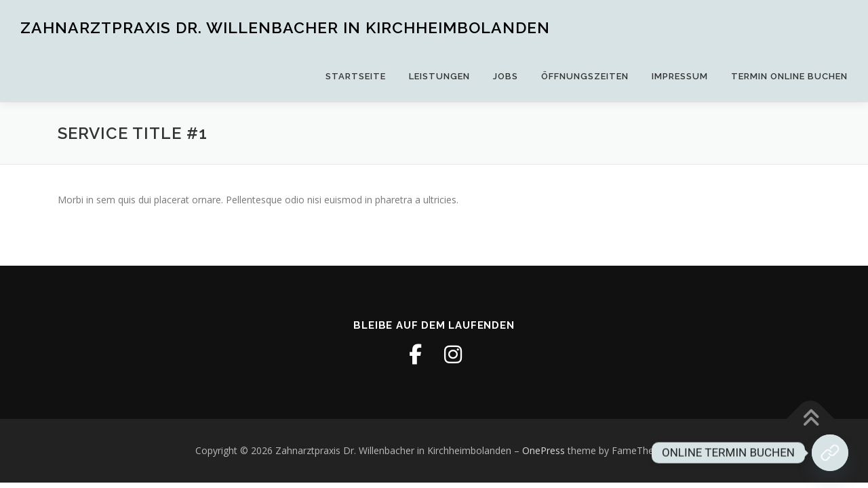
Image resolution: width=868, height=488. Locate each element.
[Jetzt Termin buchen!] (830, 453)
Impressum (680, 76)
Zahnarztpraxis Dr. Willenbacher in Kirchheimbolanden (285, 27)
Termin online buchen (789, 76)
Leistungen (439, 76)
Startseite (356, 76)
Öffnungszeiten (585, 76)
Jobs (506, 76)
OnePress (544, 450)
